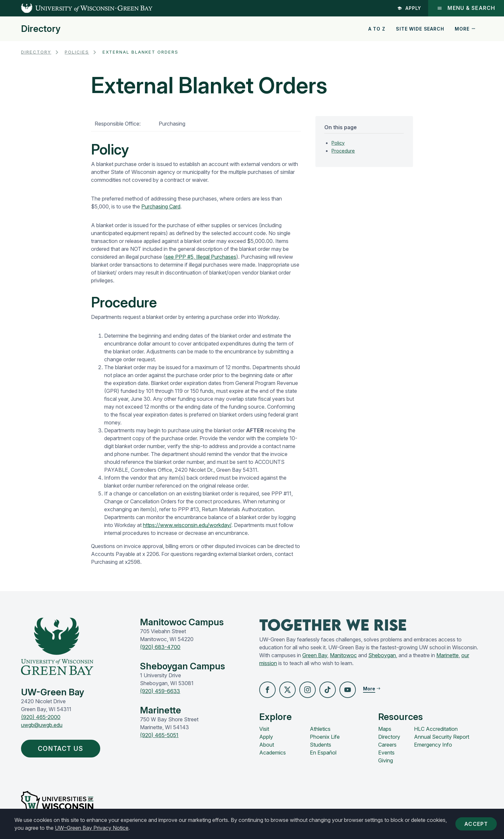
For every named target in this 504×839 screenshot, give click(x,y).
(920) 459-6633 (160, 691)
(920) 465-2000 (41, 717)
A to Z (377, 29)
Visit (264, 729)
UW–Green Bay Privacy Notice (92, 828)
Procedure (343, 151)
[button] (267, 690)
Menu (466, 8)
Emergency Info (433, 745)
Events (386, 753)
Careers (387, 745)
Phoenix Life (325, 737)
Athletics (320, 729)
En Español (323, 753)
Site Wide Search (420, 29)
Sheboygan (382, 655)
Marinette (447, 655)
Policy (338, 143)
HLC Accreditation (436, 729)
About (267, 745)
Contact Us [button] (62, 749)
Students (321, 745)
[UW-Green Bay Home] (76, 8)
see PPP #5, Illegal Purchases (201, 257)
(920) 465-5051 (159, 735)
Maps (385, 729)
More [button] (465, 29)
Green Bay (315, 655)
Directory (41, 29)
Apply (409, 8)
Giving (386, 760)
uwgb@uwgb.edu (42, 725)
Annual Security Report (442, 737)
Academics (273, 753)
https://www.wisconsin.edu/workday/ (187, 525)
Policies (77, 52)
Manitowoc (343, 655)
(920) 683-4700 (160, 647)
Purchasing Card (161, 206)
